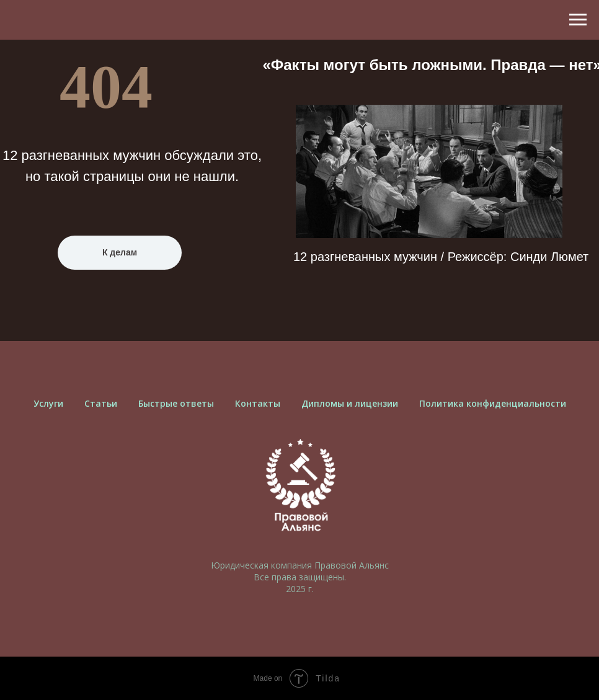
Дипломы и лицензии (350, 403)
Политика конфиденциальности (493, 403)
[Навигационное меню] (578, 20)
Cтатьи (101, 403)
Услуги (48, 403)
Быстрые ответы (176, 403)
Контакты (258, 403)
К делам (120, 252)
